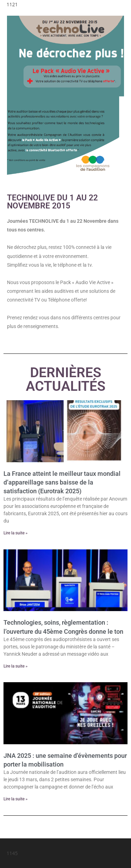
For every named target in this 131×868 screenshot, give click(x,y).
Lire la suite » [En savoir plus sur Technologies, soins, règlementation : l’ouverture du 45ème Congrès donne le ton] (16, 666)
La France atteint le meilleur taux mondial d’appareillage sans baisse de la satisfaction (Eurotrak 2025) (62, 482)
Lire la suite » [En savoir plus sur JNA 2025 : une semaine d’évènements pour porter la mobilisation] (16, 799)
